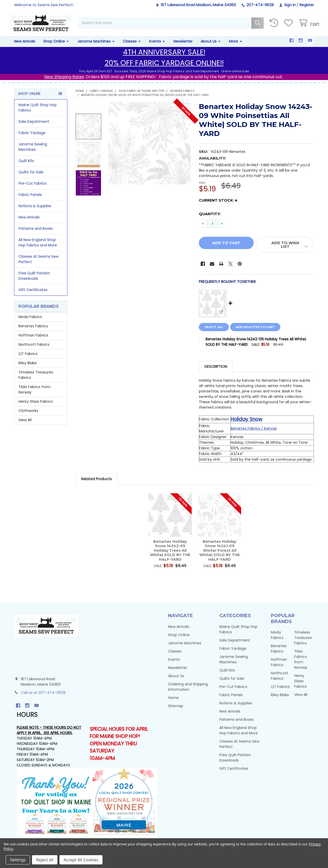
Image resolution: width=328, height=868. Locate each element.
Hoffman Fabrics (33, 341)
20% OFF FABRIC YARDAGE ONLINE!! (164, 68)
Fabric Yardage (32, 138)
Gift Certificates (33, 295)
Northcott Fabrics (34, 350)
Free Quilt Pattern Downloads (34, 281)
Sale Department (34, 127)
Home (173, 703)
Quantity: (210, 220)
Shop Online (56, 47)
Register (307, 5)
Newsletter (183, 47)
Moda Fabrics (30, 322)
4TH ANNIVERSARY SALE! (164, 58)
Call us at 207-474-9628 (43, 698)
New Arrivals (25, 47)
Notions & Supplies (35, 211)
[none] (150, 149)
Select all (214, 333)
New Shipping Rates (64, 82)
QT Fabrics (28, 359)
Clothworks (28, 416)
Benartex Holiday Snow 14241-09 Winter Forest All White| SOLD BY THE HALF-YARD (220, 556)
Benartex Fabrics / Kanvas (254, 434)
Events (157, 47)
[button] (285, 250)
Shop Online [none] (29, 99)
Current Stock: (218, 206)
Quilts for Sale (31, 177)
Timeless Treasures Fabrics (36, 381)
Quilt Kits (26, 166)
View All (25, 426)
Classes (132, 47)
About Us (211, 47)
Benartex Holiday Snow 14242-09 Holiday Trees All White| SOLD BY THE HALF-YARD (170, 556)
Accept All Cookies (81, 860)
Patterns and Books (36, 234)
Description (216, 372)
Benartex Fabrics (33, 332)
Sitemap (176, 711)
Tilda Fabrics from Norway (34, 395)
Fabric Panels (30, 200)
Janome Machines (96, 47)
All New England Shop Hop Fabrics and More (38, 248)
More (236, 47)
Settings (18, 860)
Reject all (45, 860)
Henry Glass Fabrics (36, 407)
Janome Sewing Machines (33, 152)
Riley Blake (28, 369)
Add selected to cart (258, 333)
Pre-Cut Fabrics (32, 189)
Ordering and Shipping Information (188, 692)
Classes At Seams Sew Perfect (38, 265)
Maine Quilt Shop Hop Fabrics (38, 113)
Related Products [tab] (96, 485)
